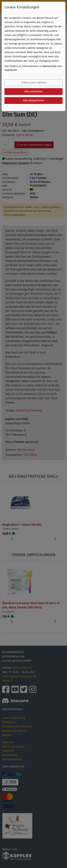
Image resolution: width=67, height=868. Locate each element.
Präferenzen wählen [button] (34, 83)
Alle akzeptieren (33, 100)
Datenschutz (49, 66)
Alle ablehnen (33, 91)
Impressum (11, 70)
